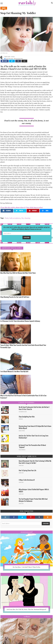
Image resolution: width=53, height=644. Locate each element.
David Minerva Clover (23, 412)
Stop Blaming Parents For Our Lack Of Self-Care (15, 297)
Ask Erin (27, 574)
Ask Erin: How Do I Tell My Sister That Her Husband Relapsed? (27, 609)
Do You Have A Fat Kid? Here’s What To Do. (27, 567)
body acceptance (15, 218)
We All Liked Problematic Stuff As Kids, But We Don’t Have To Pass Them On (34, 408)
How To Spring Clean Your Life (27, 470)
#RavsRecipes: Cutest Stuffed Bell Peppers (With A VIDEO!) (34, 491)
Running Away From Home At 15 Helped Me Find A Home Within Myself (35, 427)
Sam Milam (21, 419)
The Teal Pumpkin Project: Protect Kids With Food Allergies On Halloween (33, 500)
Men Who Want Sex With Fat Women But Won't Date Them (18, 273)
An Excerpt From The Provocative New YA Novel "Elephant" (32, 446)
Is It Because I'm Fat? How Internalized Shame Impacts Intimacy (20, 321)
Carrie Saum (7, 57)
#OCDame (27, 617)
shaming (27, 218)
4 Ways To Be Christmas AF (27, 480)
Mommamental (27, 532)
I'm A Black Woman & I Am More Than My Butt (14, 371)
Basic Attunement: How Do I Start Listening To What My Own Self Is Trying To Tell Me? (35, 462)
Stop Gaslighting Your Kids (27, 417)
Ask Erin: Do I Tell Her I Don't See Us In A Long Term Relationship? (34, 437)
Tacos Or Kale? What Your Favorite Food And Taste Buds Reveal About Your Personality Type (23, 346)
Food (7, 218)
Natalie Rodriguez (22, 450)
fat (22, 218)
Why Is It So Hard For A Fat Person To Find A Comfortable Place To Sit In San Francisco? (23, 397)
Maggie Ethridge (22, 431)
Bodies (4, 8)
